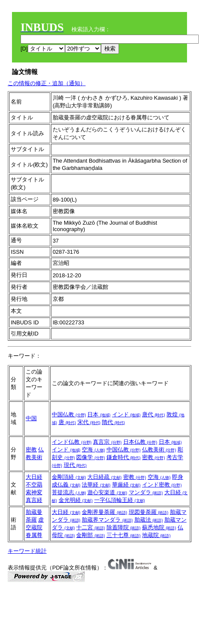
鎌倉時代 (124, 457)
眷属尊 (34, 535)
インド (126, 414)
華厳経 (126, 485)
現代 (75, 465)
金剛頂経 (69, 477)
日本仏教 (140, 442)
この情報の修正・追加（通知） (47, 83)
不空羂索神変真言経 (34, 492)
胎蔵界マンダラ (107, 520)
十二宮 (91, 527)
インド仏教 (72, 442)
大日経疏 (104, 477)
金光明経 (76, 500)
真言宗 (107, 442)
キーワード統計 (27, 551)
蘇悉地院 (159, 527)
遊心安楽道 (107, 492)
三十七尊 (124, 535)
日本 (99, 414)
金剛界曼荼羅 (104, 512)
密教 (31, 450)
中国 (31, 418)
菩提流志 (69, 492)
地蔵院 (156, 535)
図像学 (91, 457)
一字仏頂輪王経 (120, 500)
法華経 (96, 485)
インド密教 (162, 485)
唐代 (154, 414)
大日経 (34, 477)
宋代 (89, 422)
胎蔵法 (149, 520)
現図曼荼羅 (149, 512)
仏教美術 (159, 450)
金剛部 (91, 535)
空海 (93, 450)
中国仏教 (69, 414)
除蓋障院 (124, 527)
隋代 (113, 422)
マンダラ (146, 492)
